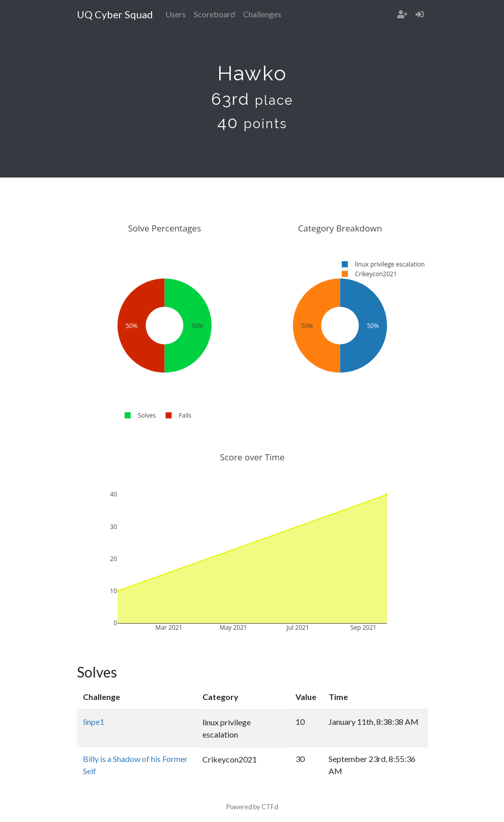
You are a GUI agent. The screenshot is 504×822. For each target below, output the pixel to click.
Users (175, 14)
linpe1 (94, 722)
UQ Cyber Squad (115, 14)
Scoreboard (214, 14)
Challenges (262, 14)
